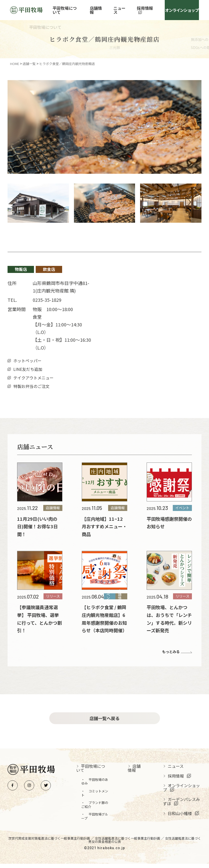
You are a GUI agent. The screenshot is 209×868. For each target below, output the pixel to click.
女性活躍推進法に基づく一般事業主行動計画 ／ (130, 843)
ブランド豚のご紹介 (100, 809)
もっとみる (170, 652)
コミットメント (100, 797)
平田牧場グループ (100, 820)
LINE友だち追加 (28, 369)
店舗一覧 (29, 64)
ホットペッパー (27, 361)
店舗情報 (100, 10)
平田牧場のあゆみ (100, 786)
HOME (15, 64)
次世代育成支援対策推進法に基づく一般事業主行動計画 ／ (52, 843)
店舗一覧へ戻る (104, 720)
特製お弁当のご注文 (31, 386)
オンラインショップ (181, 10)
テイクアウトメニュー (33, 378)
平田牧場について (71, 10)
